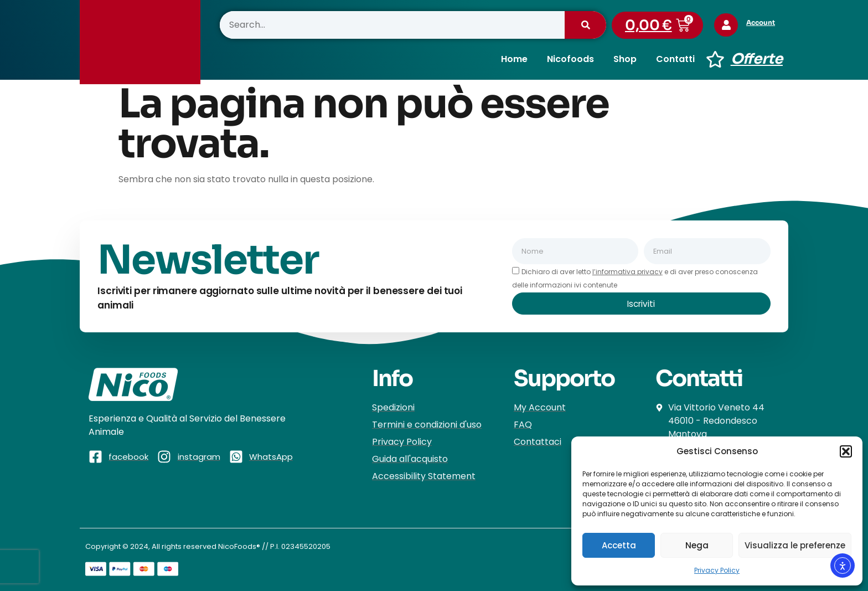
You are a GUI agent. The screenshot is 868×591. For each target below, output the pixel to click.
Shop (625, 59)
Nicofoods (570, 59)
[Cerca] (585, 25)
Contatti (675, 59)
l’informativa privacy (627, 272)
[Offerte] (715, 59)
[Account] (727, 25)
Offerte (757, 59)
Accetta (619, 545)
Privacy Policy (717, 570)
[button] (846, 451)
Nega (697, 545)
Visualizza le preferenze (795, 545)
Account (763, 22)
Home (514, 59)
